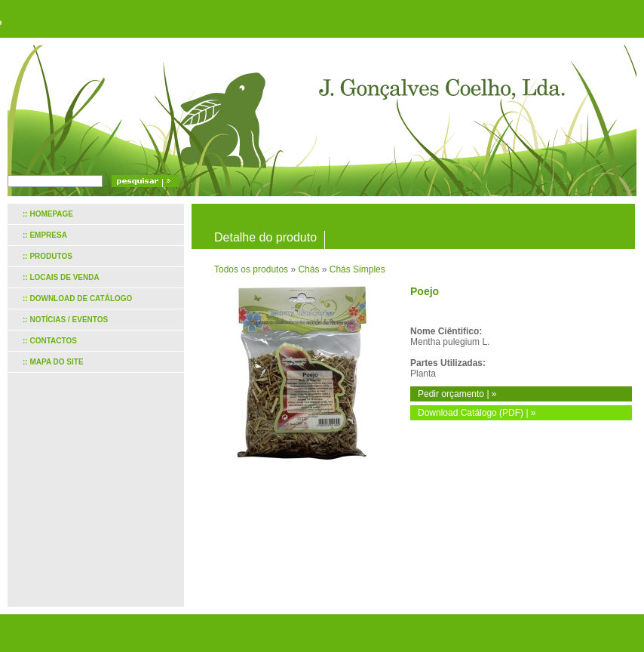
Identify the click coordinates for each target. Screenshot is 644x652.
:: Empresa (45, 235)
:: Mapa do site (53, 362)
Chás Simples (357, 269)
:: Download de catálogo (77, 298)
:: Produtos (48, 256)
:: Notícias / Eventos (65, 320)
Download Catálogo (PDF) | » (477, 413)
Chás (308, 269)
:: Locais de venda (61, 277)
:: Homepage (48, 214)
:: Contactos (50, 341)
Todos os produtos (251, 269)
